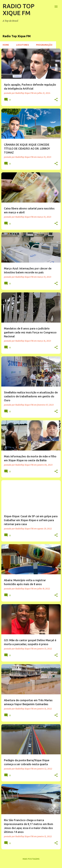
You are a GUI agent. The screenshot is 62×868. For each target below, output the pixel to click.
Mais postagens (31, 859)
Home (6, 45)
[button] (56, 100)
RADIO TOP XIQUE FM (19, 9)
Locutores (22, 45)
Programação (44, 45)
